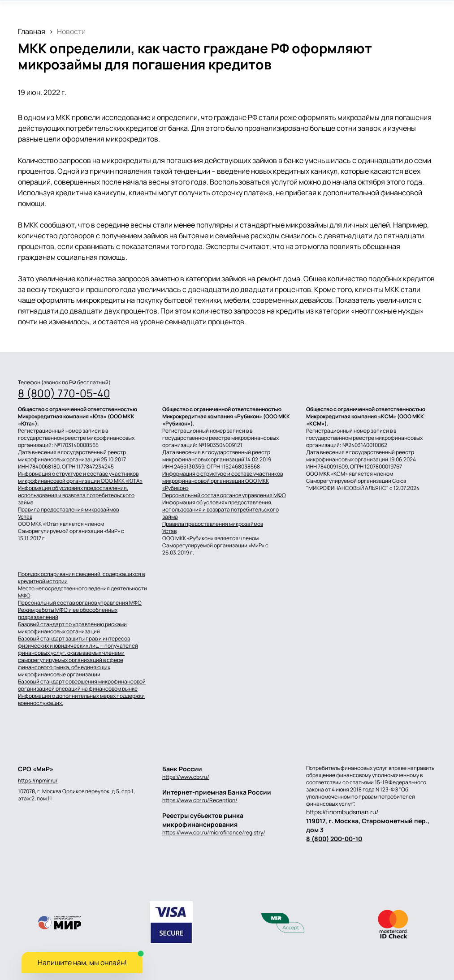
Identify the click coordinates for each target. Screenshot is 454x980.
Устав (25, 517)
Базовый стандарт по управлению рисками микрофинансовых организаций (72, 628)
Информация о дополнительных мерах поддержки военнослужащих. (81, 700)
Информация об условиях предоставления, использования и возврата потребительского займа (76, 495)
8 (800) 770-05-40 (64, 393)
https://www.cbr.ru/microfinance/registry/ (214, 832)
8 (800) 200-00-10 (334, 839)
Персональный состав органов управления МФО (224, 495)
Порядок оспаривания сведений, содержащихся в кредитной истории (81, 578)
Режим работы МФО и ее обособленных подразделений (68, 614)
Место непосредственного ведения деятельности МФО (82, 592)
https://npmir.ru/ (38, 781)
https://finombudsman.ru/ (342, 812)
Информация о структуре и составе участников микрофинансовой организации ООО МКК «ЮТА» (80, 477)
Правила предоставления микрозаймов (68, 510)
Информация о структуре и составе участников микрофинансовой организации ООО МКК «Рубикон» (223, 481)
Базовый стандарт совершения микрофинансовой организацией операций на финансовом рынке (82, 685)
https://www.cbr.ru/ (186, 777)
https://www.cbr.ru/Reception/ (200, 800)
